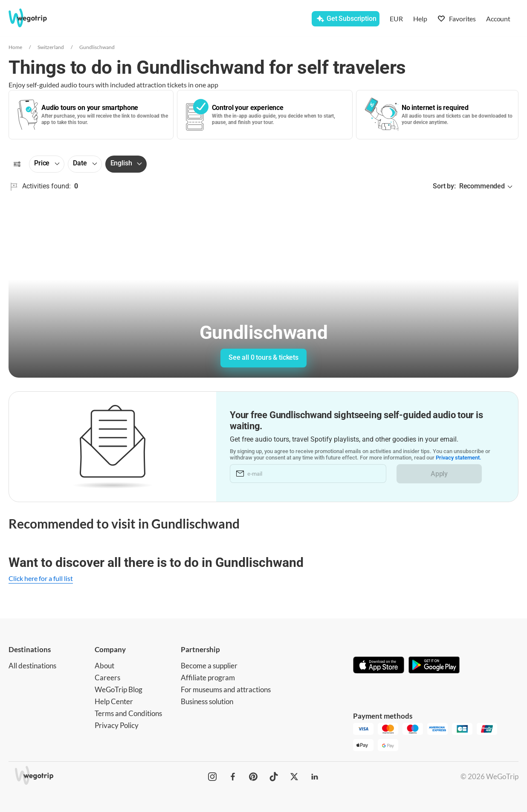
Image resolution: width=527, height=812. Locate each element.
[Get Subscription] (346, 19)
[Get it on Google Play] (434, 666)
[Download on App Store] (379, 666)
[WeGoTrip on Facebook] (233, 777)
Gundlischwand (97, 47)
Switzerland (51, 47)
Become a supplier (209, 666)
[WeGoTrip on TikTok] (274, 777)
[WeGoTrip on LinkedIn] (315, 777)
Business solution (207, 701)
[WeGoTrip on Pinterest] (253, 777)
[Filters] (17, 164)
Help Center (114, 701)
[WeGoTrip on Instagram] (212, 777)
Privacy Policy (117, 725)
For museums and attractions (226, 689)
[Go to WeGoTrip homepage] (36, 18)
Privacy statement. (462, 458)
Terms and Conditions (128, 713)
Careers (107, 678)
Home (15, 47)
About (104, 666)
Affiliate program (208, 678)
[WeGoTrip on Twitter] (294, 777)
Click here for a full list (41, 578)
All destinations (32, 666)
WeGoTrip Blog (119, 689)
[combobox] (155, 20)
